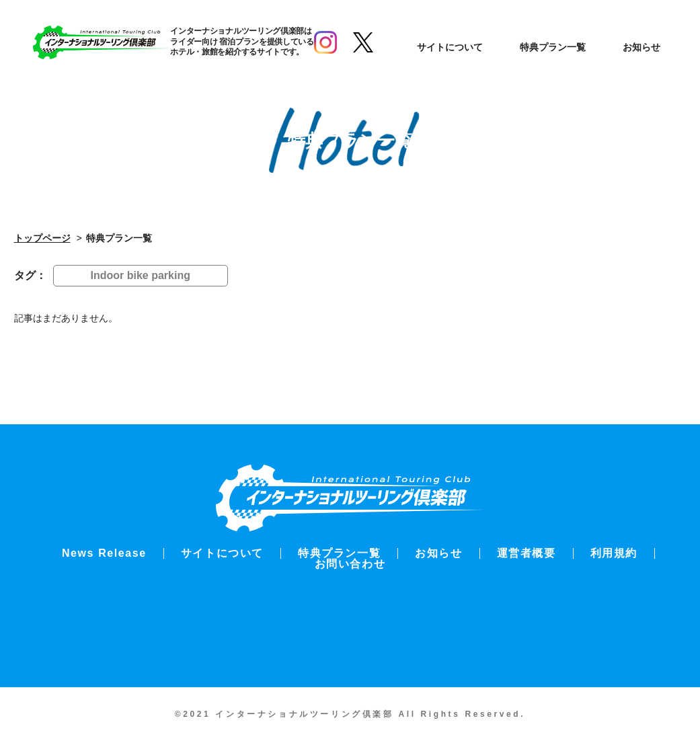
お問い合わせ (350, 564)
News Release (104, 553)
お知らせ (642, 47)
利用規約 (614, 553)
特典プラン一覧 (553, 47)
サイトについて (451, 47)
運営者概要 (527, 553)
